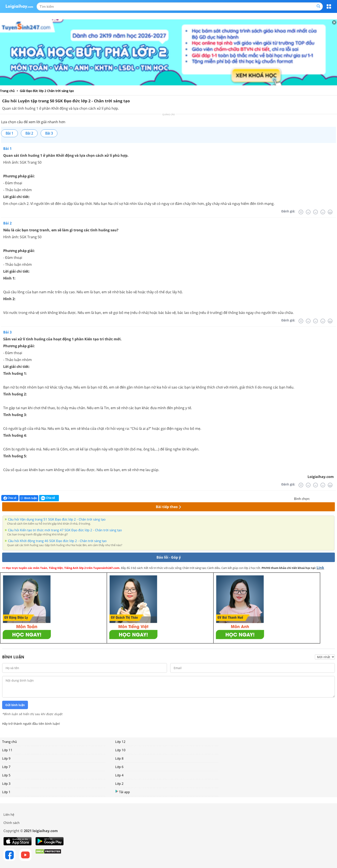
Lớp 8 (119, 758)
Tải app (123, 792)
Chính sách (11, 823)
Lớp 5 (6, 775)
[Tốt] (323, 212)
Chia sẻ (10, 498)
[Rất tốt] (330, 212)
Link (320, 568)
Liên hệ (9, 814)
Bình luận (29, 498)
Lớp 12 (120, 742)
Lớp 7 (6, 767)
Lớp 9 (6, 758)
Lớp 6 (119, 767)
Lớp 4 (119, 775)
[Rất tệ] (301, 212)
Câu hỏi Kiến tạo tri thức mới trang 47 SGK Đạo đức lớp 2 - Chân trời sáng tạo (65, 530)
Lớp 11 (7, 750)
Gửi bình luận (15, 705)
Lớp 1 (6, 792)
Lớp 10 (120, 750)
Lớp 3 (6, 784)
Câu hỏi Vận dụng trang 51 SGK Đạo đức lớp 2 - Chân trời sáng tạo (57, 519)
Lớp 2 (119, 784)
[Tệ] (308, 212)
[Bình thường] (316, 212)
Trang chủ (9, 742)
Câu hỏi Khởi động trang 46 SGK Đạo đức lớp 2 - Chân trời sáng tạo (57, 541)
